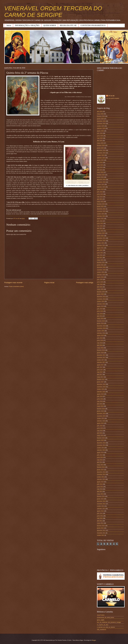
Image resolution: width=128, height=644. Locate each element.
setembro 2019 (101, 304)
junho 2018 (100, 340)
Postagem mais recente (13, 283)
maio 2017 (100, 372)
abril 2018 (100, 345)
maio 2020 (100, 284)
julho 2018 (100, 338)
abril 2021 (100, 258)
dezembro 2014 (101, 443)
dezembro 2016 (101, 384)
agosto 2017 (100, 365)
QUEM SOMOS (50, 25)
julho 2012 (100, 513)
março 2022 (100, 231)
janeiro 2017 (100, 382)
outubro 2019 (101, 301)
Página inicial (49, 283)
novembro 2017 (101, 357)
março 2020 (100, 289)
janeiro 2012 (100, 528)
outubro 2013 (101, 477)
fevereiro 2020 (101, 292)
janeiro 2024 (100, 177)
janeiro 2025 (100, 148)
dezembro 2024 (101, 150)
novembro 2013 (101, 474)
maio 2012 (100, 518)
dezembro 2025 (101, 121)
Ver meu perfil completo (113, 98)
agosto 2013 (100, 482)
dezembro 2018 (101, 326)
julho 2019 (100, 309)
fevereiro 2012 (101, 526)
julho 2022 (100, 221)
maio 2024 (100, 167)
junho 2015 (100, 428)
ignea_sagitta (101, 620)
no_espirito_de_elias (103, 625)
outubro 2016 (101, 389)
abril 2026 (100, 111)
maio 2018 (100, 343)
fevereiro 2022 (101, 233)
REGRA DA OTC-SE (68, 25)
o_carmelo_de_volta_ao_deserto (106, 627)
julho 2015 (100, 426)
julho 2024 (100, 163)
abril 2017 (100, 374)
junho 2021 (100, 253)
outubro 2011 (101, 535)
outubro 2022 (101, 214)
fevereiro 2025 (101, 145)
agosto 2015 (100, 423)
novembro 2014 (101, 445)
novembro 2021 (101, 240)
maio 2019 (100, 314)
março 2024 (100, 172)
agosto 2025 (100, 131)
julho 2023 (100, 192)
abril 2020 (100, 287)
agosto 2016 (100, 394)
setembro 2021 (101, 245)
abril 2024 (100, 170)
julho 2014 (100, 455)
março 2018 (100, 348)
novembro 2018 (101, 328)
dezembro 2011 (101, 530)
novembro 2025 (101, 124)
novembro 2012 (101, 504)
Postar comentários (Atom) (16, 286)
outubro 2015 (101, 418)
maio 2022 (100, 226)
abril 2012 (100, 521)
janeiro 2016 (100, 411)
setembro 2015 (101, 421)
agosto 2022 (100, 219)
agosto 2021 (100, 248)
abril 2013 (100, 491)
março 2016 (100, 406)
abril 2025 (100, 141)
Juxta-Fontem (101, 615)
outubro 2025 (101, 126)
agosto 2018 (100, 336)
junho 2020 (100, 282)
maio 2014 (100, 460)
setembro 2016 (101, 392)
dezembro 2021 (101, 238)
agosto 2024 (100, 160)
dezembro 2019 (101, 297)
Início (9, 25)
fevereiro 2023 (101, 204)
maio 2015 (100, 431)
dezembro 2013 (101, 472)
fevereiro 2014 (101, 467)
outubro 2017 (101, 360)
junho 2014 (100, 457)
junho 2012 (100, 516)
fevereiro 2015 (101, 438)
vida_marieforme (102, 630)
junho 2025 (100, 136)
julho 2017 (100, 367)
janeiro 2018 (100, 353)
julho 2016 (100, 396)
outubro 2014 (101, 448)
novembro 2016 (101, 387)
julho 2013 (100, 484)
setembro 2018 (101, 333)
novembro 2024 (101, 153)
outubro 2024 (101, 155)
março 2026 (100, 114)
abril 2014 (100, 462)
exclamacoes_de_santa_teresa (105, 617)
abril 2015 (100, 433)
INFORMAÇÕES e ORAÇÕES (27, 25)
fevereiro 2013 (101, 496)
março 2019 (100, 318)
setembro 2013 (101, 479)
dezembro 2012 (101, 501)
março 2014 (100, 465)
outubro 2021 (101, 243)
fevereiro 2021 (101, 262)
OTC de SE (111, 96)
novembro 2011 (101, 533)
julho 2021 (100, 250)
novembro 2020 (101, 270)
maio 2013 (100, 489)
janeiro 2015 (100, 440)
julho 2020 (100, 279)
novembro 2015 (101, 416)
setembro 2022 (101, 216)
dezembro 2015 (101, 413)
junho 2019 (100, 311)
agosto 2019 (100, 306)
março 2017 (100, 377)
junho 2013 (100, 487)
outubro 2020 (101, 272)
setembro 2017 (101, 362)
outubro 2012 (101, 506)
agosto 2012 (100, 511)
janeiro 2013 (100, 499)
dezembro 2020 (101, 267)
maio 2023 (100, 197)
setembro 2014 (101, 450)
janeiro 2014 (100, 470)
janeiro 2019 (100, 323)
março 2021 (100, 260)
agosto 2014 (100, 452)
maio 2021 (100, 255)
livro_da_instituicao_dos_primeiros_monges (109, 622)
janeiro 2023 (100, 206)
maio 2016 (100, 401)
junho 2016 (100, 399)
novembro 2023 (101, 182)
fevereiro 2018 (101, 350)
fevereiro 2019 (101, 321)
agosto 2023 (100, 189)
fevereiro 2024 (101, 175)
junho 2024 (100, 165)
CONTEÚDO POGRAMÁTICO (93, 25)
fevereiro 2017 (101, 379)
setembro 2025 (101, 128)
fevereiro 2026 (101, 116)
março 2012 (100, 523)
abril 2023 (100, 199)
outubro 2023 (101, 184)
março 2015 (100, 435)
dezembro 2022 (101, 209)
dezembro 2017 (101, 355)
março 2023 (100, 201)
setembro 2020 (101, 275)
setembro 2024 (101, 158)
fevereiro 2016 (101, 409)
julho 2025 (100, 133)
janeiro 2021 (100, 265)
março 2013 (100, 494)
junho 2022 (100, 223)
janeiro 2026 (100, 119)
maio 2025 (100, 138)
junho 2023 (100, 194)
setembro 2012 (101, 509)
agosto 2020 (100, 277)
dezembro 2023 (101, 180)
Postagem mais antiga (85, 283)
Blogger (94, 640)
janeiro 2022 (100, 236)
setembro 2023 (101, 187)
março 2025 (100, 143)
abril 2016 (100, 404)
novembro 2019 (101, 299)
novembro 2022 (101, 211)
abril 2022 (100, 228)
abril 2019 (100, 316)
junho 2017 (100, 370)
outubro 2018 (101, 331)
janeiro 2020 (100, 294)
